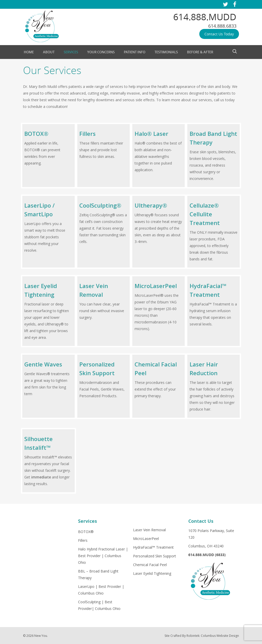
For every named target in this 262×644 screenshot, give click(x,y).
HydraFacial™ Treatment (153, 547)
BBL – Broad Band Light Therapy (98, 574)
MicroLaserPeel (146, 539)
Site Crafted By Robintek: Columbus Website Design (202, 636)
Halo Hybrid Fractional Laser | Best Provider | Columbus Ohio (103, 556)
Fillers (83, 540)
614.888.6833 (222, 26)
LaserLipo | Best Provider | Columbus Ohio (101, 590)
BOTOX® (86, 532)
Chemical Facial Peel (150, 565)
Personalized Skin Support (155, 556)
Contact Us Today (219, 34)
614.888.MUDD (205, 17)
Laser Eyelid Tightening (152, 573)
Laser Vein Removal (149, 530)
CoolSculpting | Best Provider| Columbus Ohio (99, 605)
